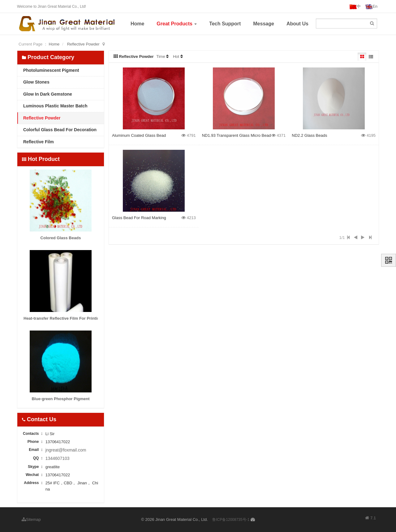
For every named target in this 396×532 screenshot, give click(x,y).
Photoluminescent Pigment (50, 70)
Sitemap (31, 519)
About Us (297, 24)
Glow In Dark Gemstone (47, 94)
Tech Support (225, 24)
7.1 (370, 518)
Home (137, 24)
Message (264, 24)
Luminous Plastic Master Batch (55, 106)
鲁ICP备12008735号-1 (231, 520)
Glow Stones (36, 82)
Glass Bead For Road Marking (139, 218)
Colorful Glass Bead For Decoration (59, 130)
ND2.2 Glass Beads (309, 135)
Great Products (177, 24)
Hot (176, 56)
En (371, 7)
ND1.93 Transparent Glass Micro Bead (237, 135)
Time (161, 56)
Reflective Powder (83, 44)
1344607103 (58, 458)
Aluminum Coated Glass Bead (139, 135)
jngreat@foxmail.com (66, 450)
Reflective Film (38, 142)
